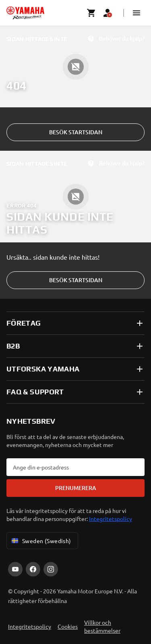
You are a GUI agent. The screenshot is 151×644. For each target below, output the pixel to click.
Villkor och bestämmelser (102, 626)
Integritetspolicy (111, 519)
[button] (137, 13)
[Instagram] (51, 569)
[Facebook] (33, 569)
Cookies (68, 626)
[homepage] (25, 13)
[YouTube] (15, 569)
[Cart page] (91, 13)
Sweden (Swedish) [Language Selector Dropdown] (41, 541)
